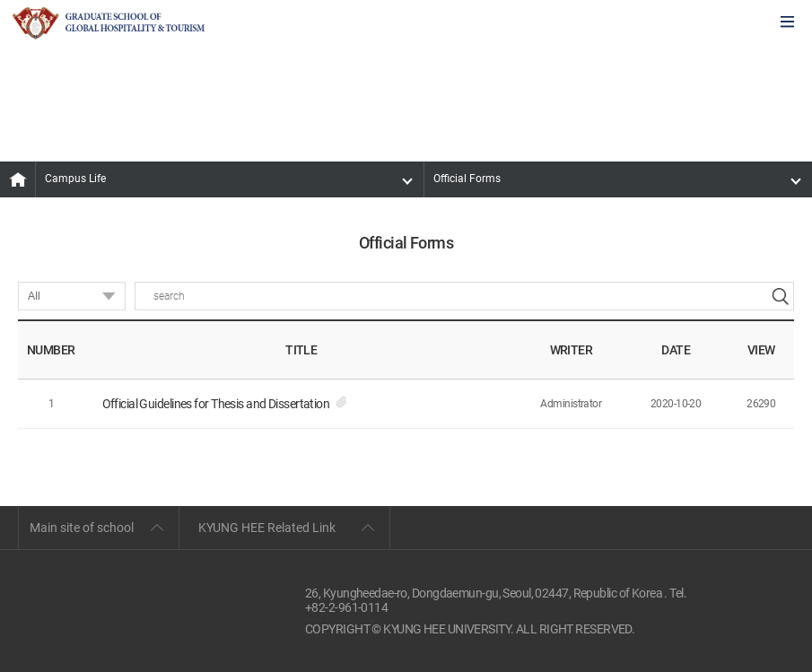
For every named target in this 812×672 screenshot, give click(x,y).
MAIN (18, 179)
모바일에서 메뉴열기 (787, 23)
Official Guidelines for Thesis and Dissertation (216, 404)
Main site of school (82, 528)
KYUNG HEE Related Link (267, 528)
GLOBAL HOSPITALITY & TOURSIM (109, 23)
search (780, 296)
